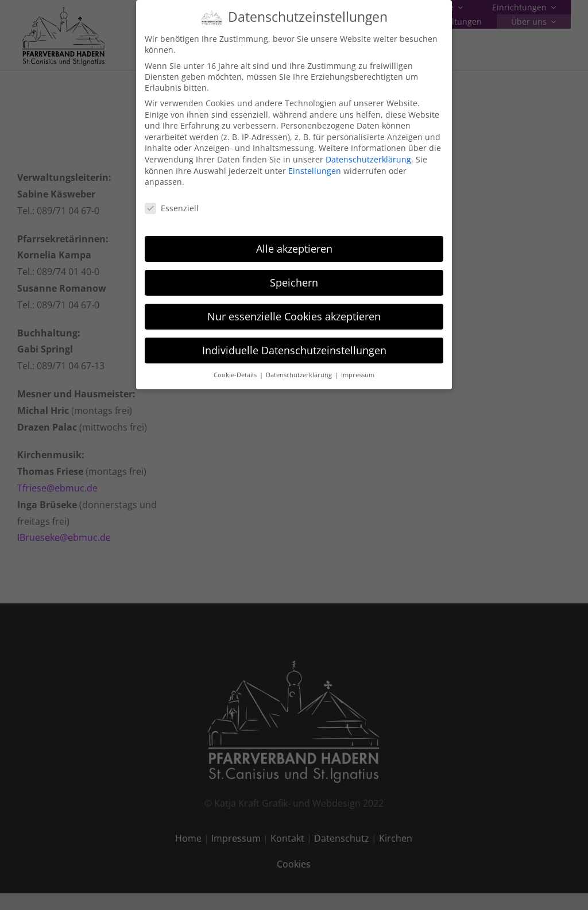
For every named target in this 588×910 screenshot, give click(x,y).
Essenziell (172, 202)
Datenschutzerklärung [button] (300, 369)
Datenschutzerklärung (368, 153)
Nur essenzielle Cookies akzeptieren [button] (294, 309)
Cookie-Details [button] (236, 369)
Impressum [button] (358, 369)
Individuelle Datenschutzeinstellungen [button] (294, 343)
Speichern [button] (294, 276)
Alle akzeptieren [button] (294, 242)
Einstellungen (315, 164)
